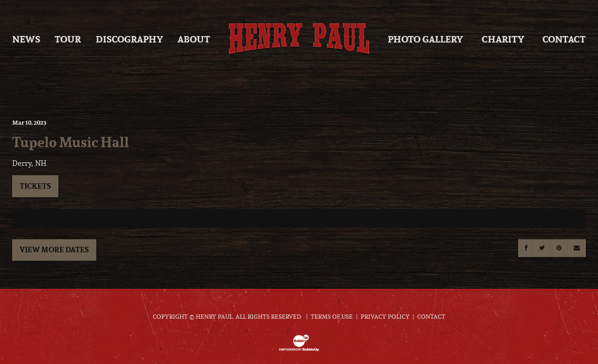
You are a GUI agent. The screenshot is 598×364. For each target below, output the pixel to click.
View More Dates (54, 250)
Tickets (35, 186)
